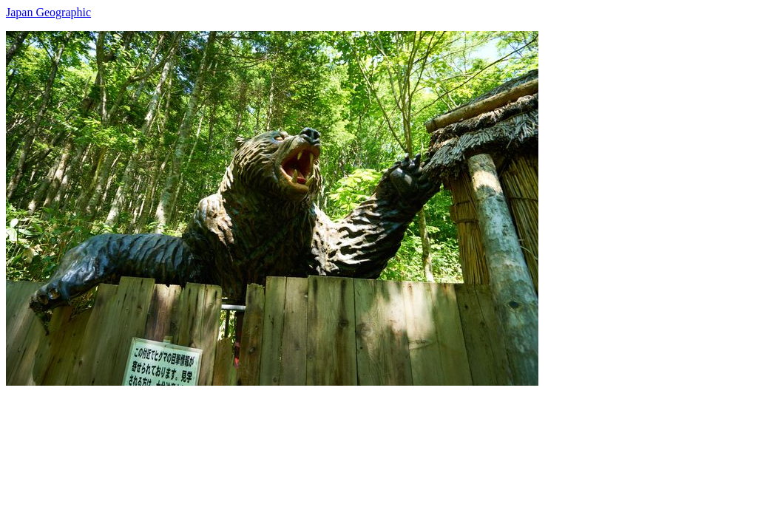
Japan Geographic (48, 12)
